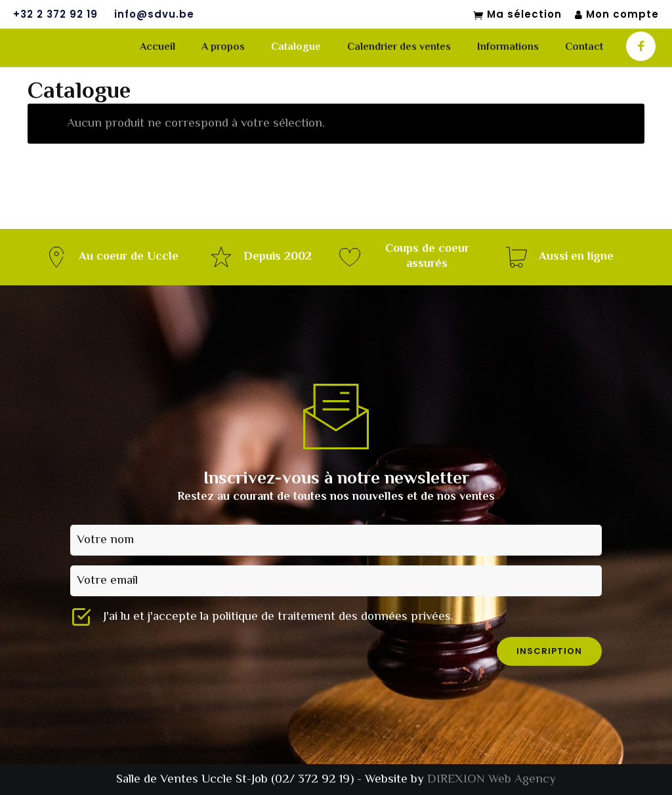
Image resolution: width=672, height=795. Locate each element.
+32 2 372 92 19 (55, 14)
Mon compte (617, 15)
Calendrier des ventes (399, 48)
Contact (584, 48)
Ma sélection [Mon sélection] (517, 15)
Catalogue (296, 48)
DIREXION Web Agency (492, 780)
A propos (223, 48)
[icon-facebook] (641, 46)
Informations (508, 48)
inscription (549, 651)
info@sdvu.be (154, 14)
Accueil (157, 48)
